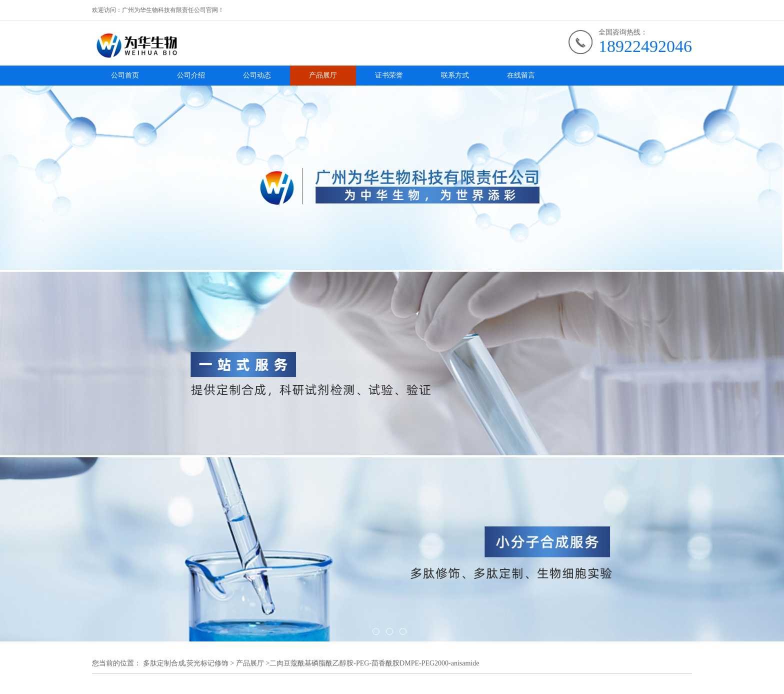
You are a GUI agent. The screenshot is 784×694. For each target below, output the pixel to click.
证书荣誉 (389, 75)
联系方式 (455, 75)
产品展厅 (323, 75)
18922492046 (645, 46)
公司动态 (257, 75)
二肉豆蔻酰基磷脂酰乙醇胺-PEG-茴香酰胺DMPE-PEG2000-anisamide (374, 663)
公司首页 (125, 75)
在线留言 (521, 75)
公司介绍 (191, 75)
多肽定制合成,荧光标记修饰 (186, 663)
